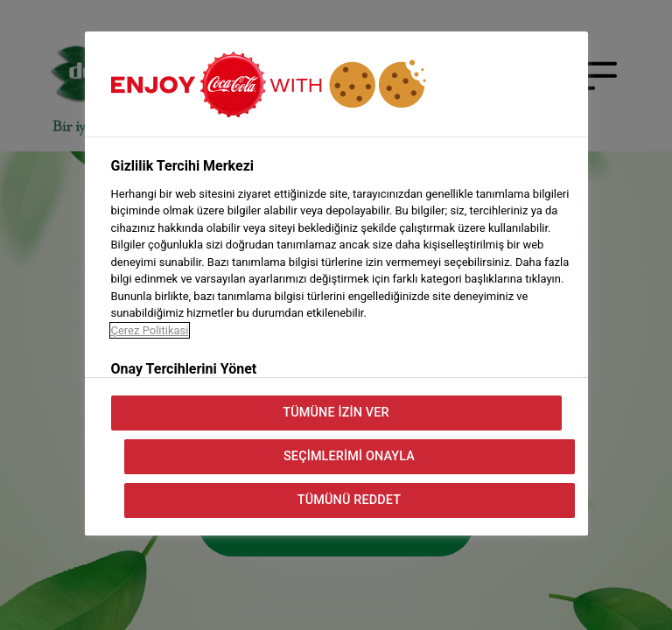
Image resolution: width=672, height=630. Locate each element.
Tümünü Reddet (349, 500)
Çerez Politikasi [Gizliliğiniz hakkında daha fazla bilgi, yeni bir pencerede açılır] (150, 330)
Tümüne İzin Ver (336, 413)
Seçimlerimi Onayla (349, 456)
